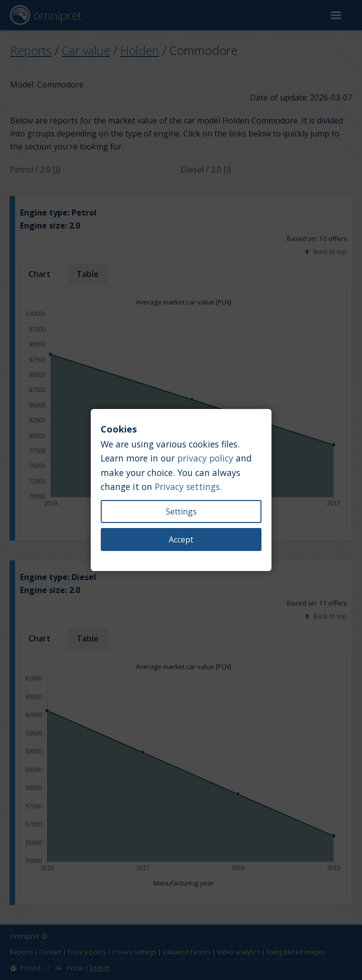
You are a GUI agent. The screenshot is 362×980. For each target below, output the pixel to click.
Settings (181, 511)
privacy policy (205, 458)
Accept (181, 539)
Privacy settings (187, 486)
